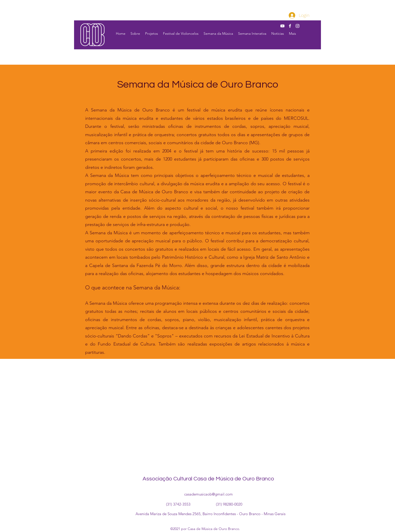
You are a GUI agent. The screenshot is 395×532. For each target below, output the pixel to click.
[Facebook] (290, 26)
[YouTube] (282, 26)
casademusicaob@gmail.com (208, 494)
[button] (135, 34)
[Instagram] (298, 26)
